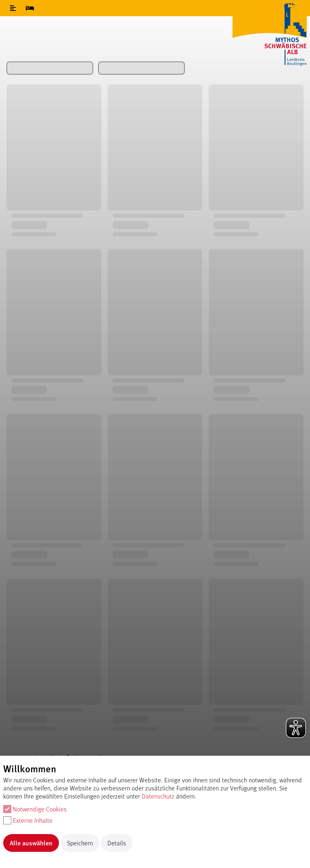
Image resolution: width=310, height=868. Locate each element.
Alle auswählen (31, 843)
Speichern (80, 843)
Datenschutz (158, 796)
